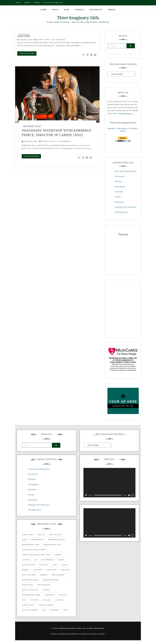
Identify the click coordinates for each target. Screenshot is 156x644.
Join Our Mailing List (126, 171)
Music (55, 10)
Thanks (37, 3)
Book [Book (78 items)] (25, 540)
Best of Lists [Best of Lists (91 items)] (55, 535)
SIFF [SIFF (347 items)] (24, 600)
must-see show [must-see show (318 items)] (29, 575)
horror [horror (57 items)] (26, 570)
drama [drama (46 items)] (61, 560)
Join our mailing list (53, 3)
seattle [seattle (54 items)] (62, 595)
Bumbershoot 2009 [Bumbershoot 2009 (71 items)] (52, 545)
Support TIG (96, 10)
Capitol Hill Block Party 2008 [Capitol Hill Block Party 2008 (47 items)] (36, 555)
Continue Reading (27, 53)
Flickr (118, 197)
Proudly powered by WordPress (65, 634)
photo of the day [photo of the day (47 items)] (30, 590)
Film (67, 10)
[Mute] (129, 495)
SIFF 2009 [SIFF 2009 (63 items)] (35, 600)
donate (111, 128)
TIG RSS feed (121, 212)
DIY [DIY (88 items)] (36, 560)
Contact (79, 10)
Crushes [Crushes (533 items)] (26, 560)
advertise (122, 128)
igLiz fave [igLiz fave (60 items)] (38, 570)
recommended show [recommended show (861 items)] (31, 595)
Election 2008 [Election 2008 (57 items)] (29, 565)
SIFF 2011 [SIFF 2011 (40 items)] (47, 600)
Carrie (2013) (24, 36)
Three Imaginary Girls (78, 18)
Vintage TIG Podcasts (126, 207)
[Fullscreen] (133, 495)
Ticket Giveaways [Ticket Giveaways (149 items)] (30, 610)
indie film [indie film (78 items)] (52, 570)
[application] (109, 483)
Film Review (24, 35)
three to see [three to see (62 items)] (28, 605)
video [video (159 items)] (66, 610)
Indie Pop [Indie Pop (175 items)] (65, 570)
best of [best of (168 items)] (41, 535)
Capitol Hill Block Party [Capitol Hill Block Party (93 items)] (34, 550)
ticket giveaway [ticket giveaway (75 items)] (46, 605)
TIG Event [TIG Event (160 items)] (54, 610)
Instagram (120, 187)
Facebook (120, 176)
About (18, 3)
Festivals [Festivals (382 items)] (44, 565)
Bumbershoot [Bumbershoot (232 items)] (38, 540)
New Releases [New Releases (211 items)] (58, 575)
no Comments (58, 40)
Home (44, 10)
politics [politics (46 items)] (47, 590)
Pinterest (120, 202)
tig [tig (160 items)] (44, 610)
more (123, 131)
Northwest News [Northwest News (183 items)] (51, 580)
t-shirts (133, 128)
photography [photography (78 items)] (44, 585)
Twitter (119, 182)
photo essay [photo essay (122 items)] (28, 585)
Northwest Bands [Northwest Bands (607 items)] (30, 580)
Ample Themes (98, 634)
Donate (27, 3)
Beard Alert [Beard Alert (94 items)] (28, 535)
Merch (112, 10)
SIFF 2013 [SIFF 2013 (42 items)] (59, 600)
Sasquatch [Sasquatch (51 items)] (50, 595)
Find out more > (126, 114)
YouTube (119, 192)
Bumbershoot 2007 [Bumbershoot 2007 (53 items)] (57, 540)
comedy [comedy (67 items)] (58, 555)
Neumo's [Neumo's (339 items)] (44, 575)
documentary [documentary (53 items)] (48, 560)
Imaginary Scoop (32, 126)
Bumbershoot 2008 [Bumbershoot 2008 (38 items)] (31, 545)
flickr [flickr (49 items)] (64, 565)
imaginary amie (26, 40)
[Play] (86, 495)
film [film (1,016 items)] (55, 565)
